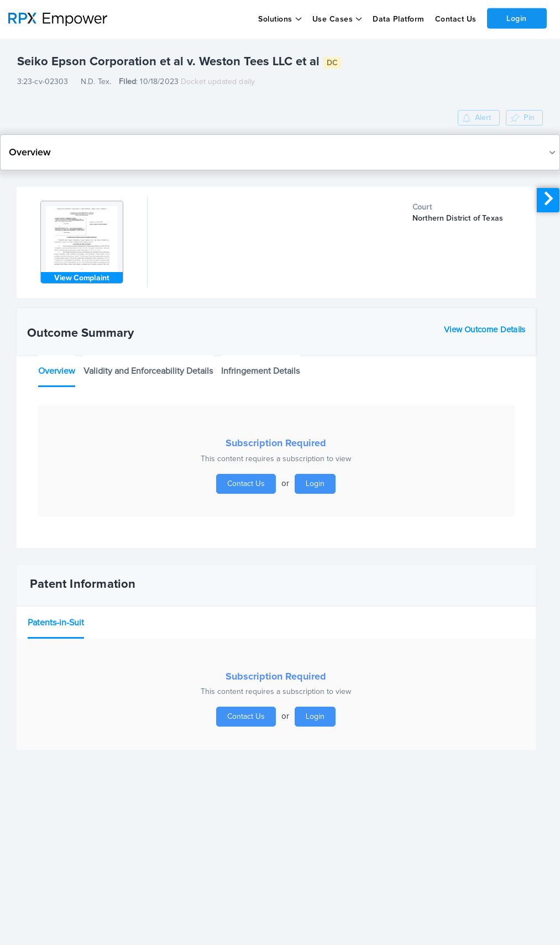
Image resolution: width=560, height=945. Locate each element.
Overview (57, 371)
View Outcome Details (485, 330)
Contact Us (455, 19)
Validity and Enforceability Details (148, 371)
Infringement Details (260, 371)
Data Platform (399, 19)
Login (517, 18)
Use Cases (333, 19)
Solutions (275, 19)
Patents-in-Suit (56, 623)
